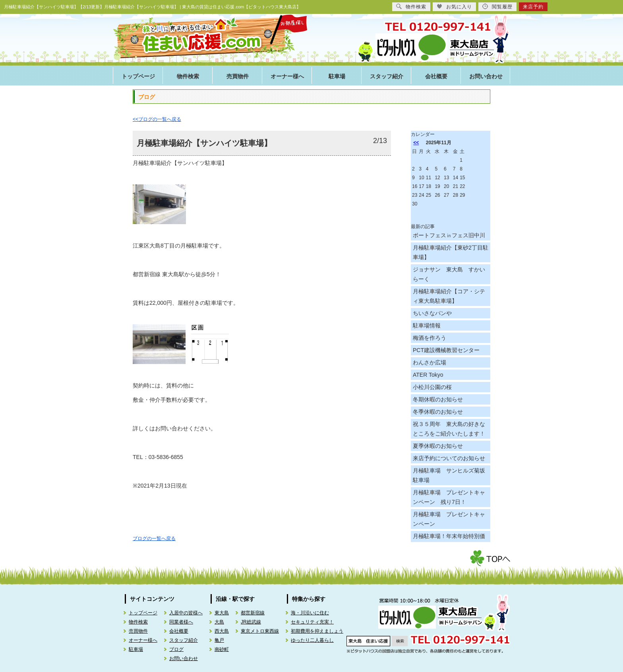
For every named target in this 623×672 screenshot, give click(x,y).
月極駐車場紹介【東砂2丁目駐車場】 (451, 252)
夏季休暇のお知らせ (438, 446)
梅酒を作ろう (430, 338)
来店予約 (533, 7)
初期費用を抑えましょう (317, 631)
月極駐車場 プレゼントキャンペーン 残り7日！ (449, 497)
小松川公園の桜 (432, 387)
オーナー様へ (287, 76)
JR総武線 (251, 622)
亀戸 (219, 640)
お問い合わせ (486, 76)
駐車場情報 (427, 325)
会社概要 (436, 76)
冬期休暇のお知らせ (438, 399)
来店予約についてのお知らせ (449, 458)
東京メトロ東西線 (260, 631)
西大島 (222, 631)
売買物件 (238, 76)
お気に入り (454, 7)
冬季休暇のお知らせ (438, 412)
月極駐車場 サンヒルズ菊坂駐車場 (449, 475)
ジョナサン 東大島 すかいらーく (449, 274)
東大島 (222, 613)
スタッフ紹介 (387, 76)
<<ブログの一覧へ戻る (157, 119)
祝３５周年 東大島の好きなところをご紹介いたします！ (449, 429)
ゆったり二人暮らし (312, 640)
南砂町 (222, 649)
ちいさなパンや (432, 313)
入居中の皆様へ (186, 613)
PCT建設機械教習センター (446, 350)
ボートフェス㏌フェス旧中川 (449, 235)
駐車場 (337, 76)
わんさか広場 (430, 362)
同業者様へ (181, 622)
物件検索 (188, 76)
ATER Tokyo (428, 375)
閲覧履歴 (497, 7)
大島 (219, 622)
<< (416, 143)
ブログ (176, 649)
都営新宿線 (253, 613)
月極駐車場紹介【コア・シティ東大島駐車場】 (449, 296)
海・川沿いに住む (310, 613)
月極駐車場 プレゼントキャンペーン (449, 519)
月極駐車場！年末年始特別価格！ (449, 541)
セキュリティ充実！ (312, 622)
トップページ (138, 76)
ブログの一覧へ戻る (154, 538)
